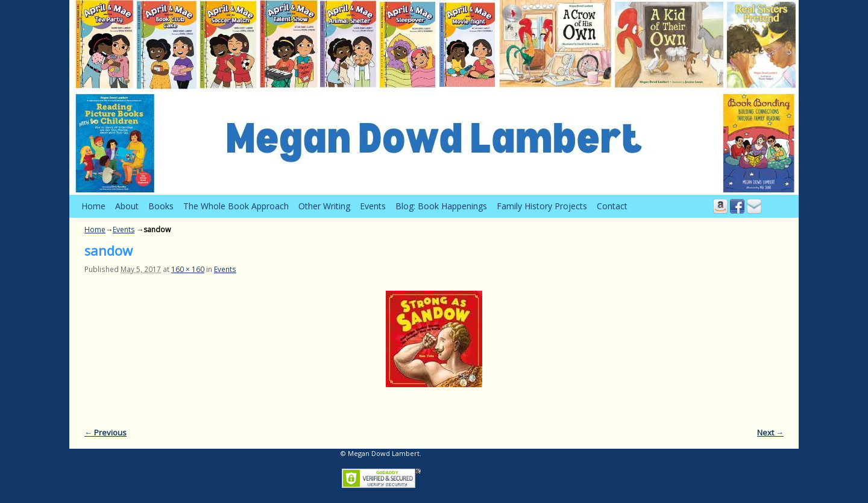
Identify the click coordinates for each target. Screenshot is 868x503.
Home (93, 206)
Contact (612, 206)
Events (373, 206)
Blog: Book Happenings (441, 206)
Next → (770, 432)
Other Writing (324, 206)
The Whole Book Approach (236, 206)
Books (161, 206)
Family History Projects (542, 206)
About (127, 206)
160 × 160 (188, 269)
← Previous (105, 432)
